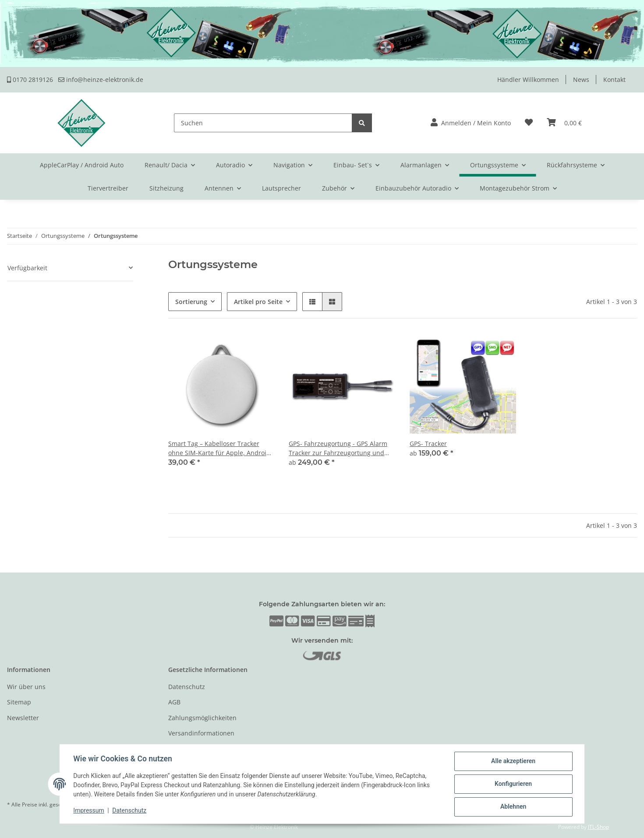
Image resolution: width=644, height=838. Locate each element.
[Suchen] (263, 123)
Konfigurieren (513, 784)
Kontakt (614, 80)
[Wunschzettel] (529, 123)
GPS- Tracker (428, 444)
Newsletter (23, 718)
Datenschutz (187, 687)
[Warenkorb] (564, 123)
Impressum (89, 811)
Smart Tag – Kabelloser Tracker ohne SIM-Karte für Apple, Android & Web (219, 448)
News (581, 80)
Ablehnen (513, 807)
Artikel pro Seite (258, 302)
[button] (471, 123)
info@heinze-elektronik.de (101, 80)
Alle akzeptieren (513, 761)
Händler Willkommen (528, 80)
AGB (174, 702)
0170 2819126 (30, 80)
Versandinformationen (201, 733)
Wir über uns (26, 687)
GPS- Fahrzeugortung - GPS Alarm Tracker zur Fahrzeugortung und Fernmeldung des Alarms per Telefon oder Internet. (338, 448)
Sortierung (191, 302)
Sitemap (19, 702)
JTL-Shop (598, 827)
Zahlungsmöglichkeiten (202, 718)
